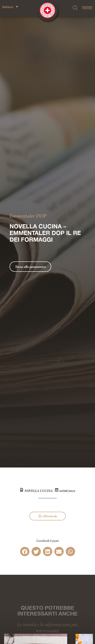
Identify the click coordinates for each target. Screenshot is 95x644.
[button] (25, 552)
